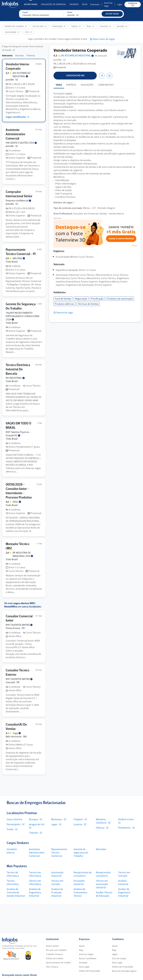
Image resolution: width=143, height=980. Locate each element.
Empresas (95, 4)
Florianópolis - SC (16, 824)
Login (120, 4)
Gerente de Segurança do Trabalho (81, 853)
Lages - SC (57, 824)
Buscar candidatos (88, 958)
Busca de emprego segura (124, 971)
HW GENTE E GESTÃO (21, 143)
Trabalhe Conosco (54, 954)
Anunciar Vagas (86, 954)
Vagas (115, 954)
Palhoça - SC (102, 828)
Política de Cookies (55, 958)
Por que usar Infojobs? (56, 950)
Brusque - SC (36, 819)
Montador (101, 849)
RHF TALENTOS (19, 625)
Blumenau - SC (59, 819)
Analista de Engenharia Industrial (35, 892)
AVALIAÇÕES (87, 85)
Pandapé (83, 963)
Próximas (31, 56)
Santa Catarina (14, 819)
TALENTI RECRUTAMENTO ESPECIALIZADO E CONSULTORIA (23, 316)
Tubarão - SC (36, 833)
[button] (112, 14)
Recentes (20, 56)
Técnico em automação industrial (102, 884)
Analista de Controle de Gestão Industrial (16, 892)
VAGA (59, 85)
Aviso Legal (84, 967)
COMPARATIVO (106, 85)
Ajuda (82, 946)
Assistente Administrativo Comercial (37, 853)
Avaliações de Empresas (53, 4)
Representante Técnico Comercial (59, 853)
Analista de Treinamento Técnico (80, 892)
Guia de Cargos (119, 958)
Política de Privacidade (90, 971)
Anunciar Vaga (108, 4)
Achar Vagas (31, 4)
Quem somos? (53, 946)
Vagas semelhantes (18, 117)
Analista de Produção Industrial (57, 892)
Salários (74, 4)
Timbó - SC (12, 829)
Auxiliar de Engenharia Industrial (124, 892)
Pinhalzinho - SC (127, 828)
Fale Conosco (52, 967)
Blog (85, 4)
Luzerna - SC (80, 824)
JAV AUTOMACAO (77, 56)
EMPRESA (71, 85)
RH (15, 378)
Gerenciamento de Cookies (58, 963)
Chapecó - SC (80, 819)
